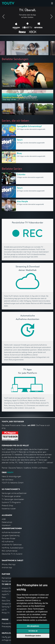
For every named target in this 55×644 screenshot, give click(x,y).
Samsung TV (7, 607)
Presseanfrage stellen (11, 623)
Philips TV (6, 613)
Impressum (6, 525)
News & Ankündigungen (11, 476)
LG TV (4, 610)
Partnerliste (6, 578)
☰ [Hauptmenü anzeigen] (52, 3)
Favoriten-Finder (9, 538)
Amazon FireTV (8, 588)
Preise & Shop (7, 506)
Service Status (8, 480)
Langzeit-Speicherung (11, 535)
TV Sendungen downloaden (13, 499)
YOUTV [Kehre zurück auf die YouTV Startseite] (8, 3)
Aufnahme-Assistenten (11, 532)
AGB (4, 519)
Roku (4, 597)
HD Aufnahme (8, 542)
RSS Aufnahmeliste (9, 551)
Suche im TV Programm (11, 502)
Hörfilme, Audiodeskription (13, 548)
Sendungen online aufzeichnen (14, 493)
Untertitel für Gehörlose (12, 545)
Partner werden (8, 581)
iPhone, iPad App (9, 564)
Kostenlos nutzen (9, 509)
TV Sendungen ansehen (11, 496)
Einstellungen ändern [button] (33, 636)
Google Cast (7, 604)
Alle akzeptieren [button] (33, 626)
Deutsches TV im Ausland (12, 554)
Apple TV (5, 594)
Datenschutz (7, 522)
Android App (7, 567)
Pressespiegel (7, 626)
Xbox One (6, 601)
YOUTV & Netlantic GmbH (13, 483)
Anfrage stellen (8, 640)
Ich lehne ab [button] (33, 631)
